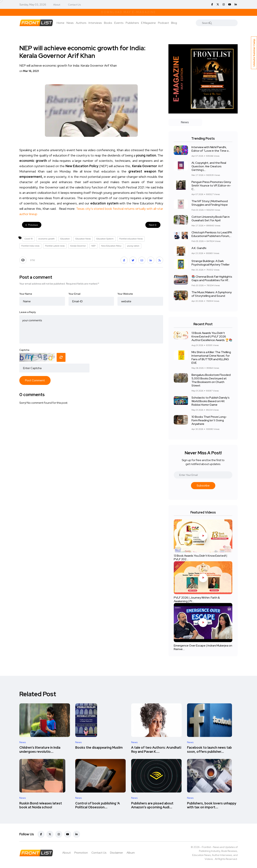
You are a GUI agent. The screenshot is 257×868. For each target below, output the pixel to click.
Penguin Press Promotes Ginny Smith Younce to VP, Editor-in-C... (211, 186)
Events (119, 23)
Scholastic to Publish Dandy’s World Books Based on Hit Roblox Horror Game (210, 401)
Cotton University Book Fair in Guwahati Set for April (211, 219)
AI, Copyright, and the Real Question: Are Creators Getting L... (209, 166)
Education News (83, 239)
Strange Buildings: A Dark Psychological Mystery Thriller (210, 263)
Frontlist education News (131, 239)
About (57, 5)
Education (65, 239)
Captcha (24, 350)
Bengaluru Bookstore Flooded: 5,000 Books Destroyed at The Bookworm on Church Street (211, 380)
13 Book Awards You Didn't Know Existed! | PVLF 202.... (200, 558)
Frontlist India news (30, 246)
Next (153, 225)
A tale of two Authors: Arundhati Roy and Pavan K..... (156, 750)
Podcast (163, 23)
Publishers (132, 23)
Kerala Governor (78, 246)
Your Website (125, 294)
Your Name (26, 294)
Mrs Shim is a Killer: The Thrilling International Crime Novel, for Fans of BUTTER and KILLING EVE (211, 357)
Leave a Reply (28, 312)
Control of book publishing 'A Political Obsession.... (98, 805)
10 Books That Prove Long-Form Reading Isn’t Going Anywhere (209, 420)
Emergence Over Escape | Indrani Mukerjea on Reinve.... (203, 647)
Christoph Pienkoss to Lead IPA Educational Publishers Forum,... (212, 234)
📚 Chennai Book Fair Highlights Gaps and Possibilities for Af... (212, 278)
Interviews (95, 23)
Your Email (74, 294)
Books (108, 23)
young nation (133, 246)
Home (61, 23)
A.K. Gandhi (199, 248)
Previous (32, 225)
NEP (93, 246)
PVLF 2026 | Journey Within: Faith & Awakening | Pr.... (197, 599)
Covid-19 (29, 239)
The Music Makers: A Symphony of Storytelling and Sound (212, 294)
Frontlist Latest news (55, 246)
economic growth (47, 239)
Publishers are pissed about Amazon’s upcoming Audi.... (152, 805)
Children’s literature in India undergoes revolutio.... (40, 750)
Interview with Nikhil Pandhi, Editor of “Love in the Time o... (211, 149)
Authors (81, 23)
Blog (174, 23)
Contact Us (74, 5)
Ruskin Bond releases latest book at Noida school (41, 805)
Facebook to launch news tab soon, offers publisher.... (209, 750)
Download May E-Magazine (128, 12)
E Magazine (148, 23)
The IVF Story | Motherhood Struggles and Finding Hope (210, 203)
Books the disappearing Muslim (99, 748)
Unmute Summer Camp (254, 53)
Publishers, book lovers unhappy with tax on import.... (212, 805)
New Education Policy (111, 246)
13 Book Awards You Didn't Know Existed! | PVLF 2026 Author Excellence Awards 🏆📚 (212, 336)
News (70, 23)
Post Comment (35, 380)
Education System (105, 239)
